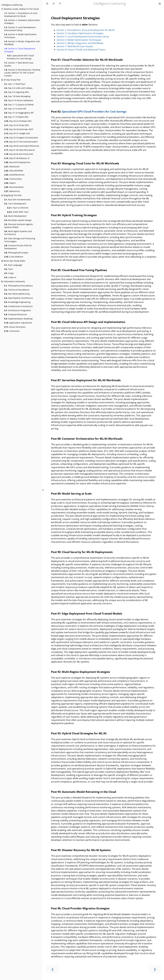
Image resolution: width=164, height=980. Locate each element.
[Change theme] (54, 4)
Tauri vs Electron (18, 208)
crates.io (10, 277)
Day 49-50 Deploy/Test (17, 162)
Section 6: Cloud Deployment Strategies (20, 50)
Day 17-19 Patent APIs (16, 117)
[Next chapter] (155, 969)
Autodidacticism (14, 175)
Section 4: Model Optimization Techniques (20, 36)
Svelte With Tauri (18, 212)
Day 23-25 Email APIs (17, 125)
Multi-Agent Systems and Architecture (18, 233)
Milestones (12, 167)
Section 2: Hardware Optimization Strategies (22, 22)
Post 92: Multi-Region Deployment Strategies (80, 672)
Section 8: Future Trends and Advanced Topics (81, 50)
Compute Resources (16, 314)
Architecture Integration (17, 310)
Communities (13, 179)
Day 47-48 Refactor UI (17, 158)
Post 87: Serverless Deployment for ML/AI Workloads (86, 380)
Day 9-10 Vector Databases (19, 100)
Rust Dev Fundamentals (17, 200)
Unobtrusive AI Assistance (18, 306)
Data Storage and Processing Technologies (20, 240)
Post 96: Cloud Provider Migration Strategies (80, 908)
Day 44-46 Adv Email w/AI (19, 154)
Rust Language (13, 265)
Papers (10, 183)
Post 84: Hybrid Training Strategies (74, 215)
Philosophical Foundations (19, 286)
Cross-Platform (14, 257)
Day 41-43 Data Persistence (20, 150)
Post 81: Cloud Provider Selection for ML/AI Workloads (87, 60)
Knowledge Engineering (17, 302)
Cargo (9, 273)
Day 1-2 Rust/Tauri (15, 84)
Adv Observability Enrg (17, 294)
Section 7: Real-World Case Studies (19, 64)
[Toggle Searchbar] (60, 4)
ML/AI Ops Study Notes (13, 261)
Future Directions (15, 327)
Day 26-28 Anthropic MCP (19, 129)
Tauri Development (15, 204)
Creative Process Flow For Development (18, 247)
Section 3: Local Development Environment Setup (20, 29)
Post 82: (56, 111)
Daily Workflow (14, 171)
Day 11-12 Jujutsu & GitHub (19, 105)
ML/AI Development (15, 216)
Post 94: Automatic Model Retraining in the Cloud (84, 792)
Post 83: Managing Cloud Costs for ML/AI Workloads (85, 163)
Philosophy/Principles (16, 253)
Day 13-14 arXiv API (15, 109)
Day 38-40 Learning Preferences (22, 146)
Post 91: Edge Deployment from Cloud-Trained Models (87, 613)
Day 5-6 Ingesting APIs (17, 92)
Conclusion (12, 331)
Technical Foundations (17, 290)
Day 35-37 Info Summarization (21, 142)
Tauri (9, 269)
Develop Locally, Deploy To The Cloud (20, 9)
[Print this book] (160, 4)
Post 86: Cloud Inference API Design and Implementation (88, 322)
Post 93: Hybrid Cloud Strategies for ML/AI (79, 733)
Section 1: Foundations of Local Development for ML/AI (21, 15)
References (12, 191)
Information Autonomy (13, 281)
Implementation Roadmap (18, 319)
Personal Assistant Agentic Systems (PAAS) (19, 226)
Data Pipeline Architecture (19, 298)
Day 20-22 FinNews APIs (18, 121)
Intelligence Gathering (12, 5)
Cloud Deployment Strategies (75, 18)
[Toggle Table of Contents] (47, 4)
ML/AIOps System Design (18, 220)
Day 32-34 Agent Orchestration (21, 138)
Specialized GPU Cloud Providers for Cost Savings (20, 57)
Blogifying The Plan (12, 195)
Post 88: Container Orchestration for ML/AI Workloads (87, 439)
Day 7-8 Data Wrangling (17, 96)
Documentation (14, 187)
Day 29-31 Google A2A (17, 133)
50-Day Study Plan (11, 80)
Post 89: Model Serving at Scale (71, 494)
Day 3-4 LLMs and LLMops (18, 88)
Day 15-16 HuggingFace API (19, 113)
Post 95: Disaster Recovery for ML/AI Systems (81, 850)
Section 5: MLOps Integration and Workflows (22, 43)
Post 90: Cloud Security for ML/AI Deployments (82, 552)
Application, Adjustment (18, 323)
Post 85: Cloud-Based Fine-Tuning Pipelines (79, 270)
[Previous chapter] (52, 969)
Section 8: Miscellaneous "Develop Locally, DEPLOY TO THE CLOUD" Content (22, 73)
